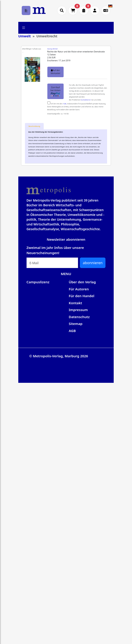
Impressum (78, 310)
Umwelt (25, 36)
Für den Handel (82, 296)
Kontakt (75, 303)
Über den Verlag (82, 282)
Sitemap (76, 324)
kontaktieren (86, 100)
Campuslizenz (38, 282)
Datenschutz (79, 317)
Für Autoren (79, 289)
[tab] (34, 126)
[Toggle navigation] (24, 28)
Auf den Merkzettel (55, 72)
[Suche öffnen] (62, 10)
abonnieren (93, 263)
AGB (65, 104)
